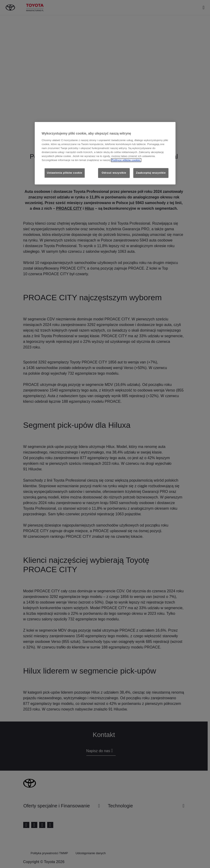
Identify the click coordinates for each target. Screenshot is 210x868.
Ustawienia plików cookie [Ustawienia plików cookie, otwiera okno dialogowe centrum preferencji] (65, 173)
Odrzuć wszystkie (114, 173)
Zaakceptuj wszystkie (151, 173)
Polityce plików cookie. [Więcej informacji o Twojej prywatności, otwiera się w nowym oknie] (126, 160)
